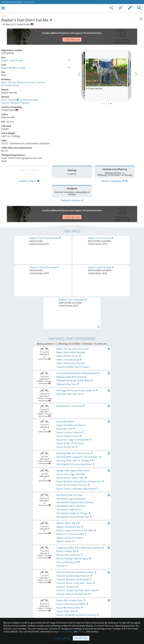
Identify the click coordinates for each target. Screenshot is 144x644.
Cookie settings (62, 638)
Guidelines (72, 612)
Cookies (72, 617)
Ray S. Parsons (9, 73)
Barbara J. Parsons (27, 73)
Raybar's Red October (12, 51)
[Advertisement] (66, 32)
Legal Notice (72, 595)
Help (72, 606)
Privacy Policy (66, 632)
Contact (72, 600)
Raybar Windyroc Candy (13, 58)
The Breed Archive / (12, 2)
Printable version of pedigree (72, 435)
